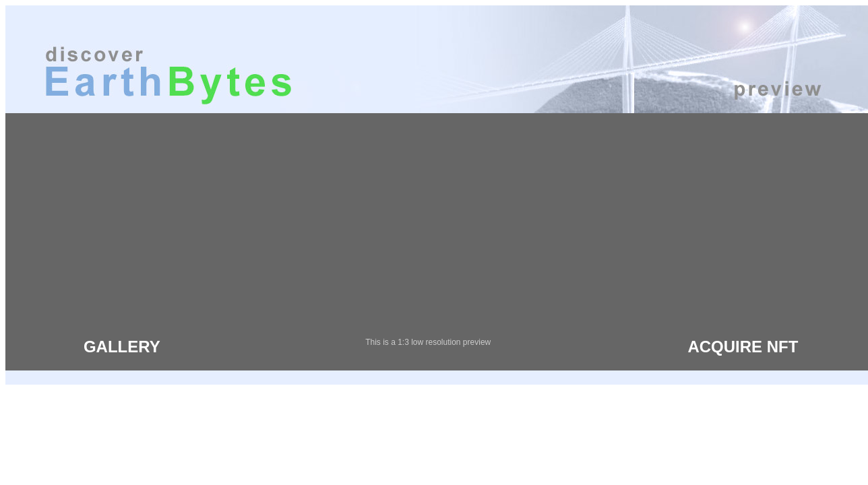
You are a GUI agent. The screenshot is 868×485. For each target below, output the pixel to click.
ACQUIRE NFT (743, 347)
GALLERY (122, 347)
